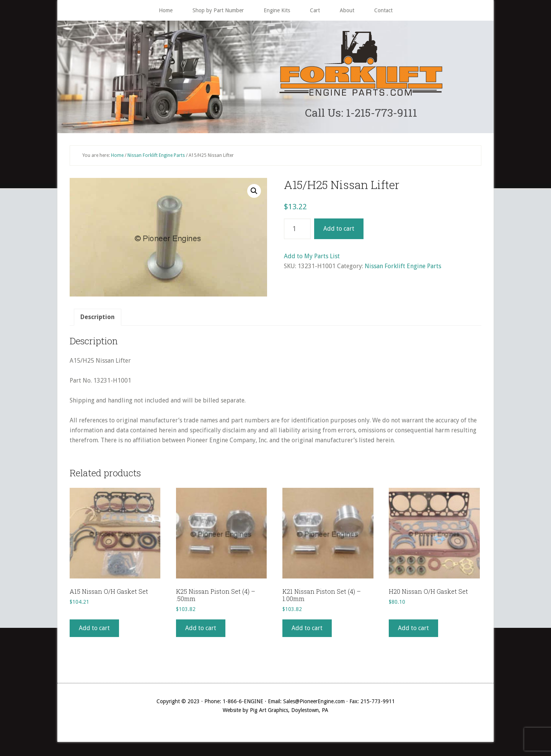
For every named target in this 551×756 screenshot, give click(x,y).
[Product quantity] (297, 231)
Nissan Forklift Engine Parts (156, 157)
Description (98, 319)
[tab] (98, 319)
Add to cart (339, 231)
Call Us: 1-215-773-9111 (361, 113)
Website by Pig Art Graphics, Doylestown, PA (275, 712)
